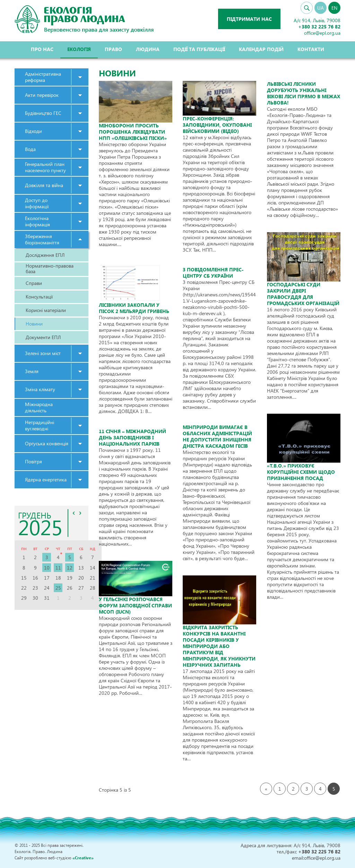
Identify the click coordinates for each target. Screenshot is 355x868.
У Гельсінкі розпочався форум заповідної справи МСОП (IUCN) (135, 605)
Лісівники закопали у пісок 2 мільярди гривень (134, 308)
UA (321, 8)
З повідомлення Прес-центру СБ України (213, 273)
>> (80, 513)
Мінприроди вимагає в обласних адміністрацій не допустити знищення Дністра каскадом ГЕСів (217, 436)
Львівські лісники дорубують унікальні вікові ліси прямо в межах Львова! (304, 93)
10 (47, 568)
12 (70, 568)
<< (74, 513)
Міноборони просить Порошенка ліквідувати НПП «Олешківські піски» (133, 132)
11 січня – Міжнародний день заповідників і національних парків (132, 437)
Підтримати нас (249, 19)
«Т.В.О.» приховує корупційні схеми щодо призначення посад (301, 472)
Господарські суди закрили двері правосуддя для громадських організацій (303, 294)
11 (58, 568)
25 (58, 588)
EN (334, 8)
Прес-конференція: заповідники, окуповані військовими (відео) (217, 125)
